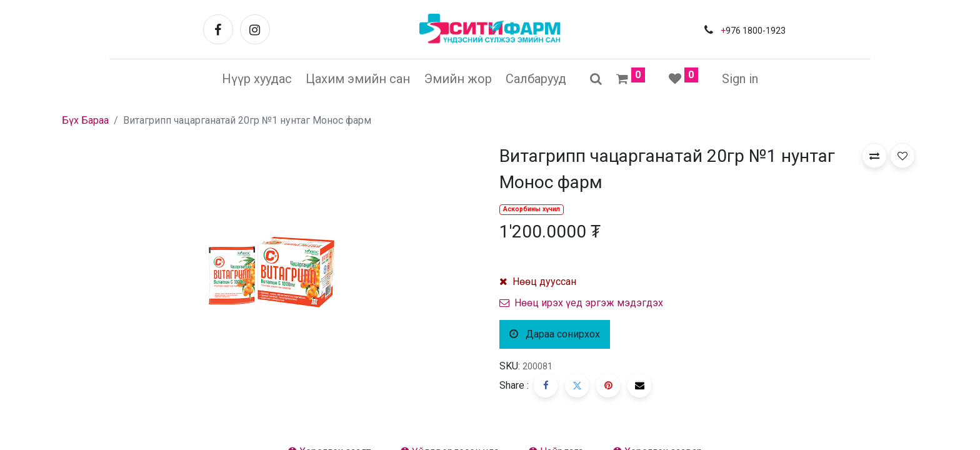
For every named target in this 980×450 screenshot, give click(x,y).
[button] (874, 156)
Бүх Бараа (85, 120)
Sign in (740, 79)
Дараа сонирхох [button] (555, 334)
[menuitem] (257, 79)
